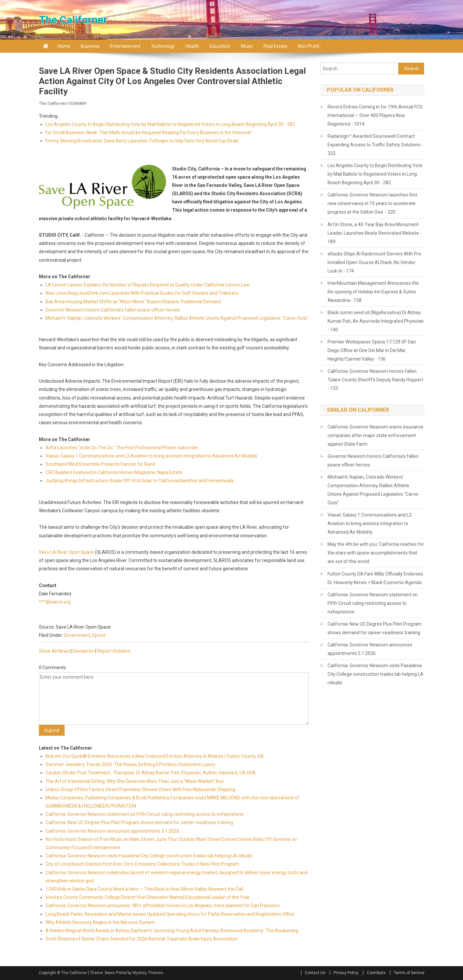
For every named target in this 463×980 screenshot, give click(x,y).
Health (192, 46)
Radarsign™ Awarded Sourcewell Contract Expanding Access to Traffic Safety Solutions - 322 (375, 145)
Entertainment (125, 46)
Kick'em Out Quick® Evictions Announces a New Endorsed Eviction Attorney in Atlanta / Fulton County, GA (155, 756)
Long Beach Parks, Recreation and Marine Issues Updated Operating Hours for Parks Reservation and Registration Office (170, 914)
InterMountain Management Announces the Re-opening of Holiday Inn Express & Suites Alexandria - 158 (373, 292)
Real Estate (275, 46)
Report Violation (114, 651)
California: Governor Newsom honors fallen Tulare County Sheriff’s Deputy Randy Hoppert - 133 (375, 380)
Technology (163, 46)
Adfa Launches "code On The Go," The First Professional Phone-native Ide (122, 448)
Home (64, 46)
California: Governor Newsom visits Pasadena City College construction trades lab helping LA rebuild (149, 856)
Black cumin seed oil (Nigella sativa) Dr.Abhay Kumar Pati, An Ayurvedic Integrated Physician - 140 (376, 321)
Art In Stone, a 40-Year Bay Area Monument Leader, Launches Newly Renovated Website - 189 (375, 233)
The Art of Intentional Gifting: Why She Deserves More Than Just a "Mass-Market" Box (135, 781)
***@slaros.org (55, 602)
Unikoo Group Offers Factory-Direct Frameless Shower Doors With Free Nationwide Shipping (140, 789)
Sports (99, 635)
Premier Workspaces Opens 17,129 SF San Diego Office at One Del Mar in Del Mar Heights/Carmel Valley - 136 (372, 350)
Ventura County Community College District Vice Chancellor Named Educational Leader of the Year (148, 897)
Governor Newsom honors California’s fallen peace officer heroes (373, 460)
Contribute (376, 973)
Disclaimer (83, 651)
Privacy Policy (346, 973)
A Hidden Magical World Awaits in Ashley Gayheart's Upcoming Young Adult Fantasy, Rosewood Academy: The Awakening (172, 931)
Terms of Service (409, 973)
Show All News (54, 651)
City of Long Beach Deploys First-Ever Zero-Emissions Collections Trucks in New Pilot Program (142, 864)
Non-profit (309, 46)
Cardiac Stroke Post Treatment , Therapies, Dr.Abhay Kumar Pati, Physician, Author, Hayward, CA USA (151, 773)
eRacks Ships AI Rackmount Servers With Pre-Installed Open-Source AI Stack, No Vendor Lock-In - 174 (375, 262)
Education (220, 46)
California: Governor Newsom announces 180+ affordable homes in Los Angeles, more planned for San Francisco (163, 906)
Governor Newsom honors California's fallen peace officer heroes (113, 310)
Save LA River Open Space (66, 552)
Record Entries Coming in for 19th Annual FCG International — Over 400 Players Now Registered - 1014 (375, 115)
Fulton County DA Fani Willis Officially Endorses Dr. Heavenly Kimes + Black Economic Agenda (375, 578)
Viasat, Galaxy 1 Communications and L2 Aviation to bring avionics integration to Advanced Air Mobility (151, 456)
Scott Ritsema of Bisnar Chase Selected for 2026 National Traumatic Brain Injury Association (141, 939)
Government (77, 635)
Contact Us (315, 973)
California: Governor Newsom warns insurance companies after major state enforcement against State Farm (376, 435)
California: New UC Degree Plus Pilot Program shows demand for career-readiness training (139, 822)
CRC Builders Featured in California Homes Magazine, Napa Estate (114, 472)
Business (90, 46)
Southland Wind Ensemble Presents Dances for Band (100, 464)
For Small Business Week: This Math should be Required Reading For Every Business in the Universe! (148, 133)
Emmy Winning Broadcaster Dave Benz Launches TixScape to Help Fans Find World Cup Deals (142, 141)
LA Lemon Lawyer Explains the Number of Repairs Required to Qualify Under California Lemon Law (147, 285)
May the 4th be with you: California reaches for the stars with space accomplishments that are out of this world (376, 553)
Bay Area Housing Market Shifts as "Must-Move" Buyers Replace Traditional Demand (133, 302)
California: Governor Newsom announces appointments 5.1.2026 (112, 831)
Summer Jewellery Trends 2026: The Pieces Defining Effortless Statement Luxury (130, 764)
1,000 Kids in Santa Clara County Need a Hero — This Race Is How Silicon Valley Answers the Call (144, 889)
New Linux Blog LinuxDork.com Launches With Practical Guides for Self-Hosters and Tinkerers (142, 293)
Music (247, 46)
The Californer (73, 20)
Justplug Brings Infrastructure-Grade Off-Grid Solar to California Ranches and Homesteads (140, 481)
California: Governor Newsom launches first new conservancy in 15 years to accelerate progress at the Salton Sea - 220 (372, 203)
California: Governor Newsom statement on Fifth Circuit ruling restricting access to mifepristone (145, 814)
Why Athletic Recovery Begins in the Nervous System (100, 922)
